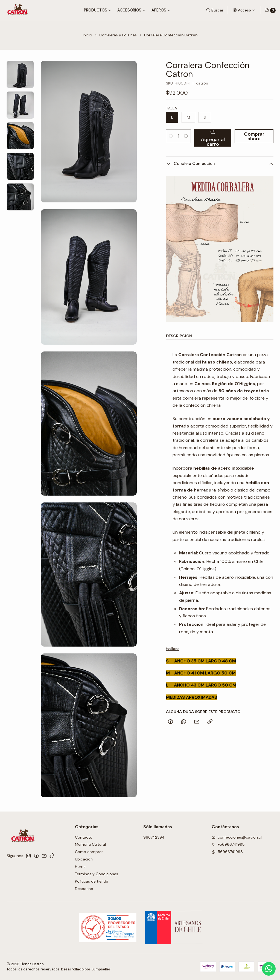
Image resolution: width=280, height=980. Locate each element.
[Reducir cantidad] (171, 136)
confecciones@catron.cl (237, 837)
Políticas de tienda (92, 881)
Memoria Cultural (90, 844)
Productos (98, 10)
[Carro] (270, 10)
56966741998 (227, 852)
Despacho (84, 889)
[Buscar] (215, 10)
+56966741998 (228, 844)
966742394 (154, 837)
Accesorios (132, 10)
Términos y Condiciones (97, 874)
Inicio (87, 35)
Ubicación (84, 859)
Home (80, 866)
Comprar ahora (254, 136)
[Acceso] (244, 10)
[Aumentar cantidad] (186, 136)
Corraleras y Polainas (118, 35)
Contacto (84, 837)
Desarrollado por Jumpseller (86, 969)
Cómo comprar (89, 852)
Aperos (161, 10)
